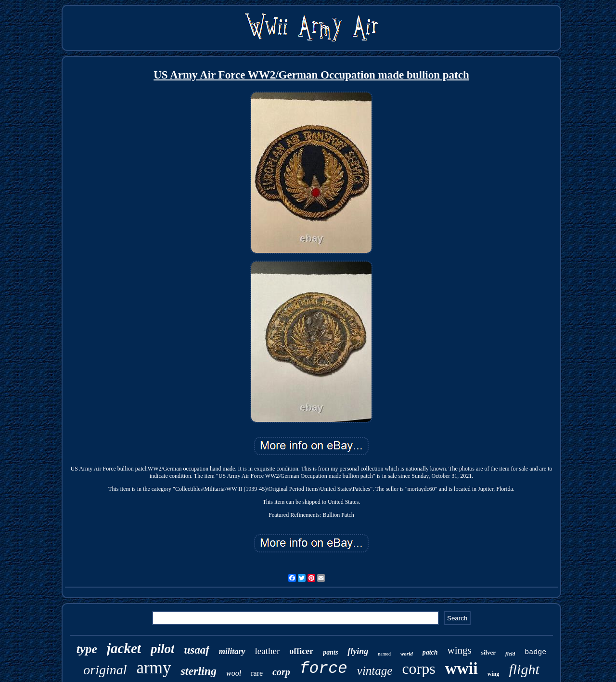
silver (488, 652)
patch (430, 652)
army (154, 668)
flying (358, 651)
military (232, 651)
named (384, 654)
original (105, 670)
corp (281, 672)
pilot (163, 649)
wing (494, 674)
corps (418, 669)
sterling (199, 671)
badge (535, 652)
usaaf (196, 650)
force (324, 669)
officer (301, 651)
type (87, 649)
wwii (462, 668)
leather (268, 651)
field (510, 654)
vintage (375, 671)
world (407, 654)
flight (524, 669)
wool (234, 673)
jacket (124, 648)
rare (257, 673)
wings (460, 650)
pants (330, 652)
